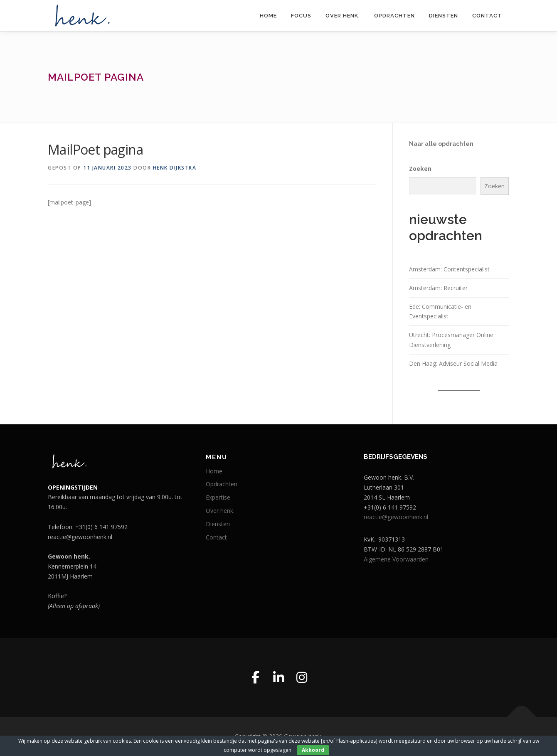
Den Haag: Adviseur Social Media (453, 363)
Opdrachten (394, 16)
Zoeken (420, 169)
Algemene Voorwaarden (396, 559)
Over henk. (343, 16)
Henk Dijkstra (175, 168)
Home (268, 16)
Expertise (218, 497)
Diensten (444, 16)
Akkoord (313, 750)
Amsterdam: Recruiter (438, 288)
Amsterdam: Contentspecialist (449, 269)
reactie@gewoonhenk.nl (396, 517)
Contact (487, 16)
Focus (301, 16)
